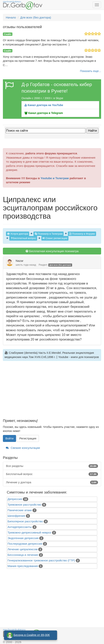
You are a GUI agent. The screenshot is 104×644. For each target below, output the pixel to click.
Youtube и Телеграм (55, 178)
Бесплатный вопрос (23, 238)
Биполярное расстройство (25, 521)
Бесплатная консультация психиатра (52, 251)
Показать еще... (91, 71)
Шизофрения (16, 516)
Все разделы (52, 466)
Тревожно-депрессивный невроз (29, 532)
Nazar (20, 261)
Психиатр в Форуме (82, 234)
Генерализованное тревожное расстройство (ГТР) (41, 560)
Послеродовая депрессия (25, 544)
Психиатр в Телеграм (49, 234)
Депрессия (15, 499)
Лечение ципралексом (23, 549)
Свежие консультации (23, 448)
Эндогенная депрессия (23, 538)
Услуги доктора (18, 234)
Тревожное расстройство (24, 505)
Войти (9, 438)
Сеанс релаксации (55, 238)
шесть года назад (26, 265)
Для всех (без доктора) (60, 265)
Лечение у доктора (52, 482)
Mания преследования (23, 566)
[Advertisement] (52, 392)
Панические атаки (20, 510)
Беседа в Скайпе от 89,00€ (32, 635)
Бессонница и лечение (23, 555)
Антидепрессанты (20, 527)
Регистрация (28, 438)
